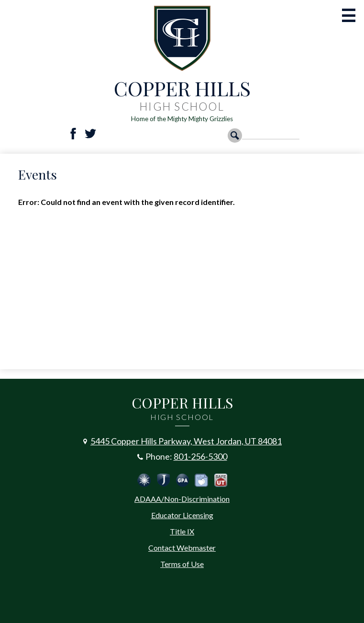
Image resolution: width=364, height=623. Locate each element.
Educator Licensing (182, 515)
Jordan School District (163, 480)
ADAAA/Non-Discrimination (182, 499)
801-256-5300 (200, 456)
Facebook (73, 134)
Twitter (90, 134)
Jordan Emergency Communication (144, 480)
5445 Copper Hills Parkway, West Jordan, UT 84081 (186, 441)
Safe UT (221, 480)
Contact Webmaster (182, 548)
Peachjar (201, 480)
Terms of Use (182, 564)
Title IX (182, 531)
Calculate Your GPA (182, 480)
